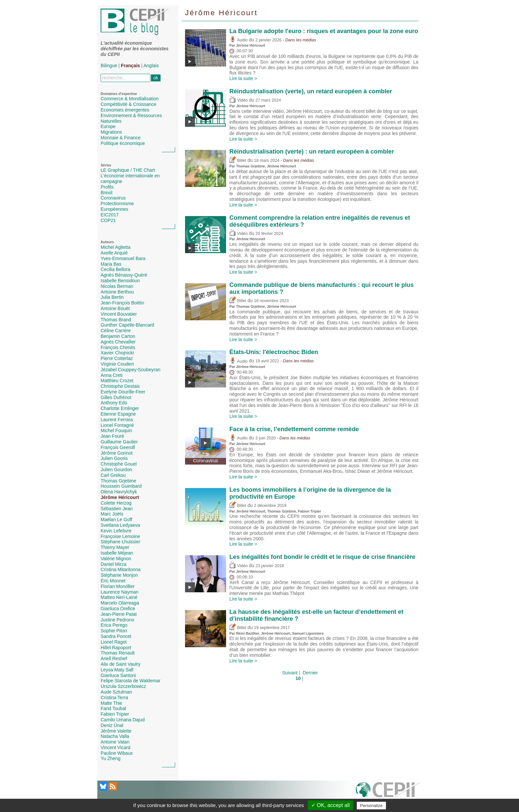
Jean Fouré (112, 436)
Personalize (371, 806)
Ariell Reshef (114, 658)
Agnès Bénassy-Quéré (124, 275)
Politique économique (123, 143)
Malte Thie (111, 703)
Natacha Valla (115, 736)
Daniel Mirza (114, 564)
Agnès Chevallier (118, 342)
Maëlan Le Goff (116, 519)
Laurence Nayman (119, 592)
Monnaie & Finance (121, 138)
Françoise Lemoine (120, 536)
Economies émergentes (125, 110)
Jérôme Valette (116, 731)
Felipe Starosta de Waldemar (131, 681)
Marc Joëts (112, 514)
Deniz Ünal (112, 725)
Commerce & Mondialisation (130, 99)
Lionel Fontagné (117, 425)
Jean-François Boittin (122, 303)
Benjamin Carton (118, 336)
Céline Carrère (116, 331)
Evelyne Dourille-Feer (123, 392)
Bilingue (109, 66)
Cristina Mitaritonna (121, 569)
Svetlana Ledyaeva (120, 525)
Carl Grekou (113, 475)
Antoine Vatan (115, 742)
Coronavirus (113, 198)
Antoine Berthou (117, 292)
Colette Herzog (116, 503)
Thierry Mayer (115, 547)
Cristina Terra (114, 698)
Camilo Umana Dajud (123, 720)
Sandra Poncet (116, 636)
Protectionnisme (117, 203)
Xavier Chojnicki (117, 353)
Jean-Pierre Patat (119, 614)
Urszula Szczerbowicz (123, 686)
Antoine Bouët (115, 308)
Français (130, 66)
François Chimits (118, 347)
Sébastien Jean (117, 509)
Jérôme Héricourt (120, 497)
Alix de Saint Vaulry (120, 664)
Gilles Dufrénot (116, 397)
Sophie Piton (114, 631)
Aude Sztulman (116, 692)
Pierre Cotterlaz (117, 358)
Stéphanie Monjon (119, 575)
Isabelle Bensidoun (120, 281)
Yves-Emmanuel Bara (123, 258)
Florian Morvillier (118, 586)
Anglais (151, 66)
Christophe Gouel (119, 464)
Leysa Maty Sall (117, 670)
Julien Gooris (114, 458)
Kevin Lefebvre (116, 531)
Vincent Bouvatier (119, 314)
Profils (107, 187)
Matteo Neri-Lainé (119, 597)
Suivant (290, 673)
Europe (108, 126)
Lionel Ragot (114, 642)
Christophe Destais (120, 386)
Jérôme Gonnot (117, 453)
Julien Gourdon (116, 470)
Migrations (111, 132)
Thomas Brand (116, 320)
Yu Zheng (111, 758)
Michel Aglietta (116, 247)
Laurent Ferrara (117, 420)
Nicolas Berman (117, 286)
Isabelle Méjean (117, 553)
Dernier (310, 673)
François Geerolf (118, 447)
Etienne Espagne (118, 414)
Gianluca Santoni (118, 675)
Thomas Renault (118, 653)
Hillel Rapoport (116, 648)
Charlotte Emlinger (120, 408)
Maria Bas (111, 264)
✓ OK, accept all (330, 805)
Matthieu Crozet (117, 381)
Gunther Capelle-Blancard (127, 325)
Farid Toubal (113, 708)
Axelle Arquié (114, 253)
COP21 (108, 220)
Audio (238, 40)
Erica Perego (114, 625)
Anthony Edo (114, 403)
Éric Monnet (113, 581)
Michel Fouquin (116, 430)
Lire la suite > (243, 78)
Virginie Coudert (117, 364)
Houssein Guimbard (121, 486)
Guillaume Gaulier (119, 442)
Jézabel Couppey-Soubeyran (131, 370)
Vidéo (238, 100)
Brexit (107, 193)
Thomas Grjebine (118, 481)
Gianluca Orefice (118, 609)
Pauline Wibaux (117, 753)
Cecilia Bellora (115, 269)
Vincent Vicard (116, 747)
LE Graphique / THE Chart (128, 170)
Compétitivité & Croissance (128, 104)
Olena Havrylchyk (119, 492)
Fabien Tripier (115, 714)
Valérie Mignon (116, 559)
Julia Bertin (112, 297)
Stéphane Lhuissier (120, 542)
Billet (238, 160)
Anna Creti (112, 375)
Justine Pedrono (117, 620)
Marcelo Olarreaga (120, 603)
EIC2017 (110, 215)
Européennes (114, 209)
